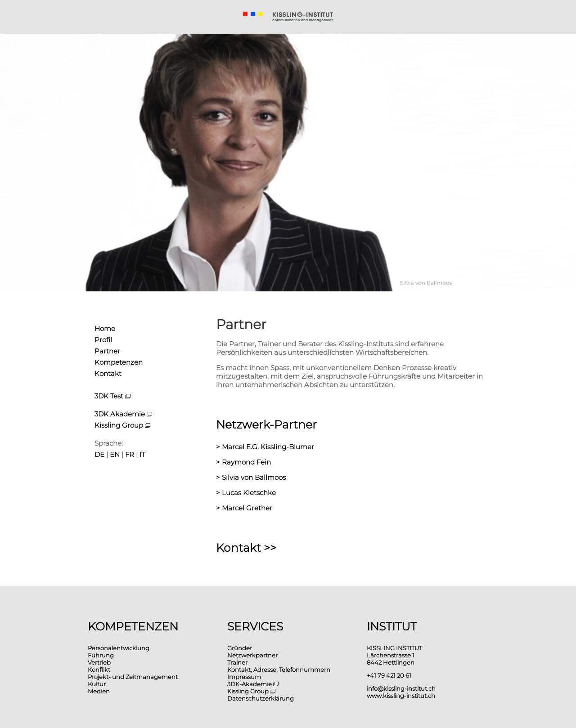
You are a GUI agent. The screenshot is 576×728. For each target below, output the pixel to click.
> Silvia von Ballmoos (251, 477)
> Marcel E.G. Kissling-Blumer (265, 447)
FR (130, 454)
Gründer (240, 648)
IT (142, 454)
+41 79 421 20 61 (389, 675)
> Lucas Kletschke (246, 493)
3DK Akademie (123, 414)
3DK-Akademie (253, 684)
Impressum (244, 677)
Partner (107, 351)
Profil (103, 340)
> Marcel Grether (244, 508)
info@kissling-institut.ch (401, 688)
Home (105, 328)
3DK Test (109, 396)
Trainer (237, 662)
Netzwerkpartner (252, 655)
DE (99, 454)
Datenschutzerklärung (261, 698)
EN (115, 454)
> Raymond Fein (243, 462)
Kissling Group (122, 425)
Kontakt (108, 373)
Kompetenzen (119, 362)
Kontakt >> (246, 548)
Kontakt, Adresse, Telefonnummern (279, 670)
